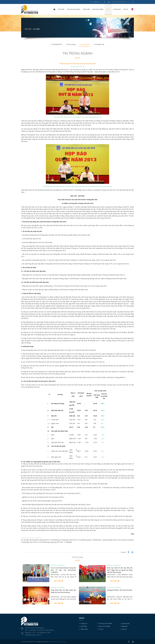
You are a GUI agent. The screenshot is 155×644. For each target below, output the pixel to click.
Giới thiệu (84, 626)
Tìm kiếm (133, 2)
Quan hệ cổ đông (104, 626)
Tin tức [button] (108, 9)
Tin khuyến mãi (99, 44)
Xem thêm (57, 581)
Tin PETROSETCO (57, 44)
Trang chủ (54, 9)
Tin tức (101, 629)
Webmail (96, 2)
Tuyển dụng (117, 9)
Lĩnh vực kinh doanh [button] (74, 9)
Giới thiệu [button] (61, 9)
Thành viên (84, 629)
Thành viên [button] (86, 9)
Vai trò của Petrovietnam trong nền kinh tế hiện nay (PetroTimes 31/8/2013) (63, 570)
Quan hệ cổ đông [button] (98, 9)
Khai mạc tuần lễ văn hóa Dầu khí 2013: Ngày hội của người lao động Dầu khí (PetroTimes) (120, 570)
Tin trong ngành (85, 44)
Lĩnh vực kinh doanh (105, 623)
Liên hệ (125, 9)
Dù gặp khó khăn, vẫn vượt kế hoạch (120, 590)
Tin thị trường (71, 44)
